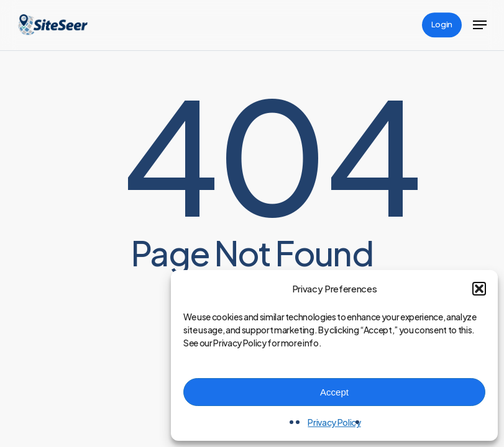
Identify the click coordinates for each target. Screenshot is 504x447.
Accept (334, 392)
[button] (479, 289)
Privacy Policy (334, 422)
